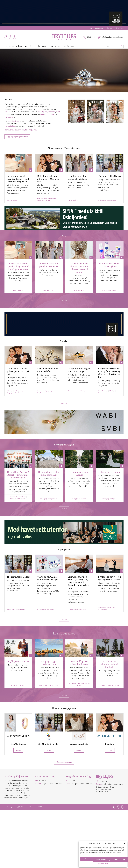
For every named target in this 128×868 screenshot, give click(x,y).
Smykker (48, 200)
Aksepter (88, 859)
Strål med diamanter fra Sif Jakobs (47, 370)
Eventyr (22, 685)
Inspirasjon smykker (50, 198)
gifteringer (51, 112)
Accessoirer (77, 291)
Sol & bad (51, 685)
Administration (23, 807)
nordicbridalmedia (83, 784)
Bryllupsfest (13, 497)
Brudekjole (14, 200)
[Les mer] (64, 301)
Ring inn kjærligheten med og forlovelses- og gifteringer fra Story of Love (109, 373)
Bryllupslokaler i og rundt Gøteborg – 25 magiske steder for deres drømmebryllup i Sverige (79, 582)
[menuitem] (90, 28)
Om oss (109, 28)
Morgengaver (41, 200)
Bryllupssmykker (50, 391)
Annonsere (99, 28)
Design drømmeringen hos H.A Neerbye (79, 370)
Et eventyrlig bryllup (110, 472)
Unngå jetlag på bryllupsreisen (49, 663)
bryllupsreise (9, 117)
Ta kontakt (120, 28)
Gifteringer (40, 198)
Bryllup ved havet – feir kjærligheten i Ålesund (110, 578)
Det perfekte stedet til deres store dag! (49, 473)
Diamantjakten (14, 85)
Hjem (90, 28)
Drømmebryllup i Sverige (79, 473)
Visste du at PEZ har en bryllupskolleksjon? (48, 578)
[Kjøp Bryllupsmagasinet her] (17, 137)
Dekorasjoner (50, 609)
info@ (74, 784)
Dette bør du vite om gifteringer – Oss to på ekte (48, 179)
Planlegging (43, 499)
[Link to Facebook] (6, 37)
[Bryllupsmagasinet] (64, 37)
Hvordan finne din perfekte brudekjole (77, 177)
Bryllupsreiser (15, 685)
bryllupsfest (51, 114)
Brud (8, 200)
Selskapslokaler (112, 200)
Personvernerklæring (103, 863)
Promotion (13, 499)
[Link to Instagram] (10, 37)
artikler (7, 112)
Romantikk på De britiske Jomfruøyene (79, 663)
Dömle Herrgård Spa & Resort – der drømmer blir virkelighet (18, 475)
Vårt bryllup (83, 499)
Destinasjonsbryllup (83, 683)
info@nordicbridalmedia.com (113, 37)
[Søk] (115, 46)
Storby (56, 685)
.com (91, 784)
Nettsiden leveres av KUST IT (35, 807)
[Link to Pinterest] (14, 37)
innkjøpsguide (14, 121)
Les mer (18, 750)
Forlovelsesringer (103, 391)
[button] (124, 843)
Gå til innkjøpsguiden (64, 762)
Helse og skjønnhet (111, 291)
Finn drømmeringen (73, 391)
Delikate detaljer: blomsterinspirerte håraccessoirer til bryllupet (79, 268)
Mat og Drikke (111, 607)
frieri (42, 114)
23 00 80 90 (91, 37)
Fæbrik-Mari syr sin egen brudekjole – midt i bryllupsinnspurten (18, 179)
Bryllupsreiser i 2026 (18, 661)
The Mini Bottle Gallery (110, 176)
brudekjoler (42, 112)
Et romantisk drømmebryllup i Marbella (110, 664)
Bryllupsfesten (102, 200)
